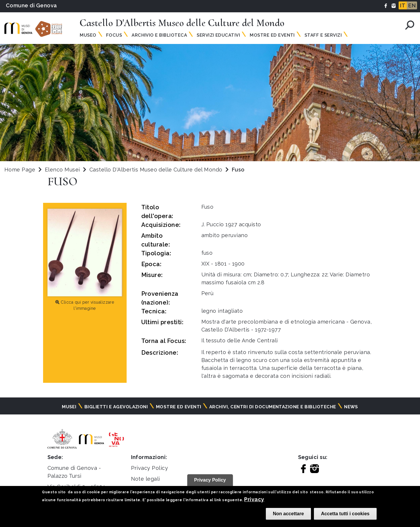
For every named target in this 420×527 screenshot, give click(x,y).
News (351, 407)
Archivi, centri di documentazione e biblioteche (273, 407)
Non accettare (288, 514)
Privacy (254, 499)
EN (412, 5)
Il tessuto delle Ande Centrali (240, 340)
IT (403, 5)
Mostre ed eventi (179, 407)
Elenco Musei (62, 170)
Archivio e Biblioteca (159, 35)
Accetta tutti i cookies (345, 514)
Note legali (146, 479)
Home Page (20, 170)
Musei (69, 407)
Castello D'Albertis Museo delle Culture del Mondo (157, 170)
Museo (88, 35)
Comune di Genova (32, 5)
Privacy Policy (150, 468)
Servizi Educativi (218, 35)
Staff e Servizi (323, 35)
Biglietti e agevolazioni (116, 407)
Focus (114, 35)
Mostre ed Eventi (272, 35)
